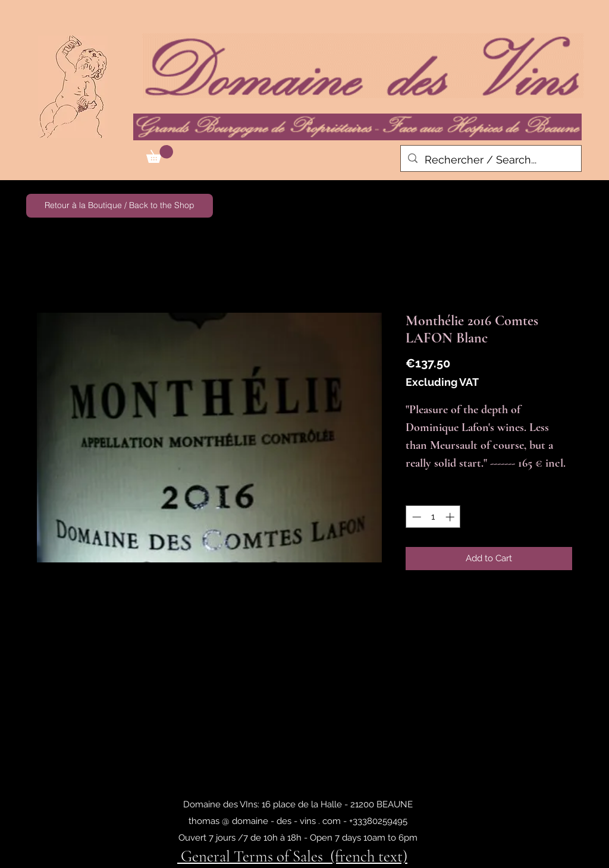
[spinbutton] (433, 517)
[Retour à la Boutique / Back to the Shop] (120, 206)
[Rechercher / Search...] (490, 160)
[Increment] (451, 517)
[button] (160, 154)
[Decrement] (415, 517)
